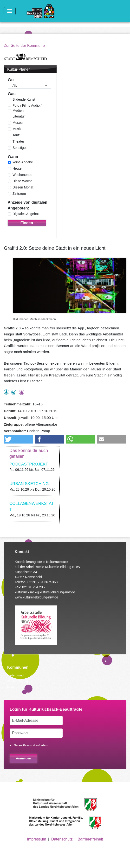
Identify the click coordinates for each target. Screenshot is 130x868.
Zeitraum (19, 194)
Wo (11, 80)
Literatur (19, 116)
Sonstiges (20, 148)
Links (11, 687)
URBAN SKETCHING (29, 484)
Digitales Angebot (26, 214)
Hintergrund (15, 675)
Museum (19, 123)
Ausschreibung (18, 681)
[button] (18, 439)
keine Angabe (23, 162)
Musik (17, 129)
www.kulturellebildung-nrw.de (36, 597)
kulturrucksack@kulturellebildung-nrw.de (45, 592)
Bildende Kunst (24, 99)
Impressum (36, 839)
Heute (17, 168)
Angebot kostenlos (14, 392)
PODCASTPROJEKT (29, 464)
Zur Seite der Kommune (24, 45)
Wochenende (22, 175)
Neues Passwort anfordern (31, 745)
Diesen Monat (23, 187)
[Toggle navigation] (10, 11)
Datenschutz (62, 839)
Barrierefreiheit (90, 839)
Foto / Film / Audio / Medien (27, 108)
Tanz (16, 135)
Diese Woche (23, 181)
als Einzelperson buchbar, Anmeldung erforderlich (6, 392)
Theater (18, 141)
